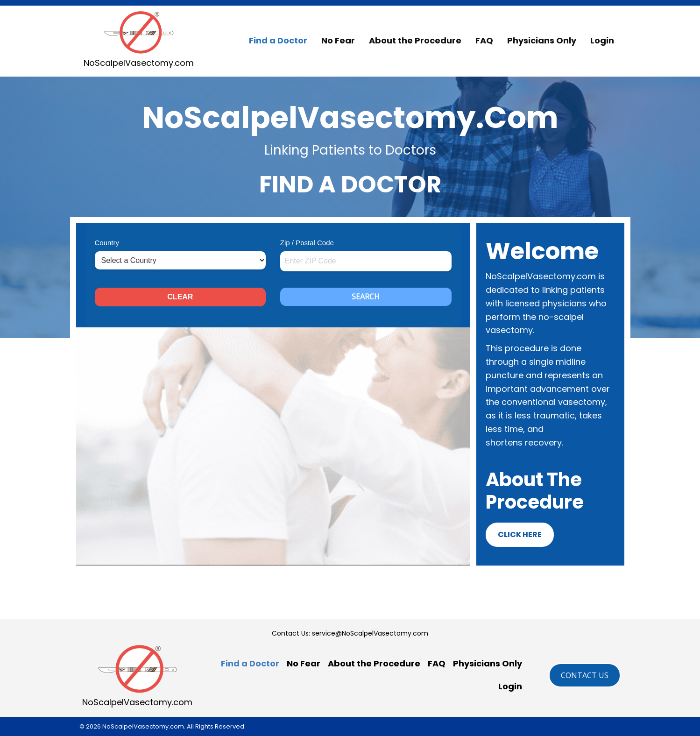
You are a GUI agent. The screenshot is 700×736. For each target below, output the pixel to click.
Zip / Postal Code (307, 243)
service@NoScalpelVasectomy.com (370, 633)
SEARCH (366, 297)
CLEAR (180, 297)
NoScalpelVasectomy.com (139, 63)
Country (107, 243)
